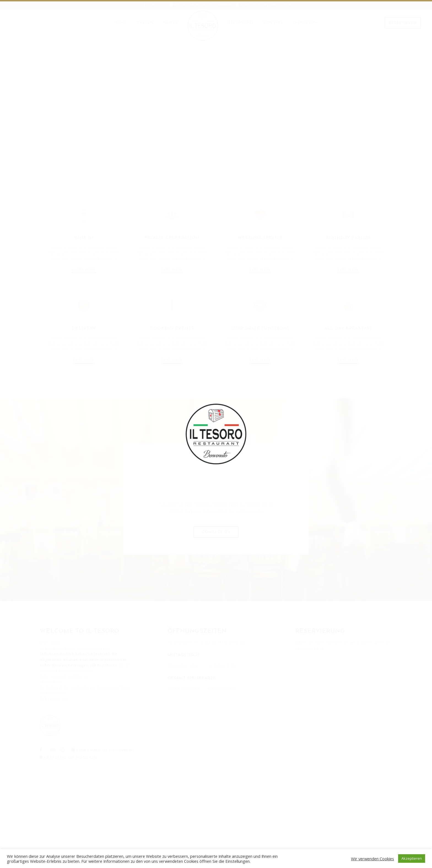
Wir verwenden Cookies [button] (372, 859)
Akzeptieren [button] (412, 858)
